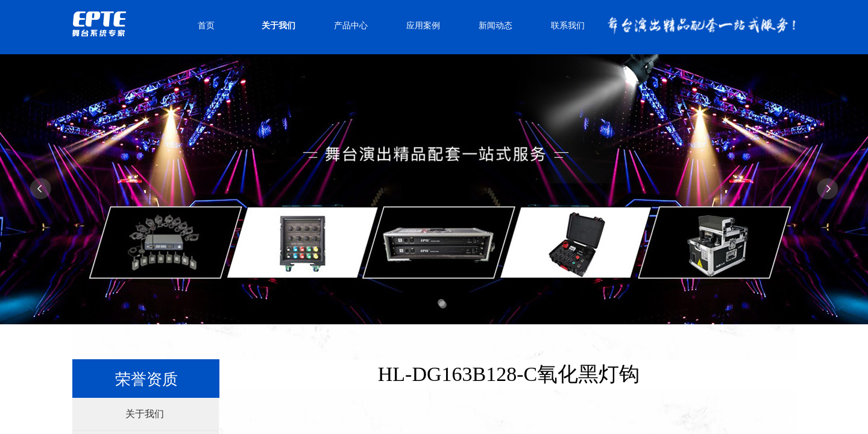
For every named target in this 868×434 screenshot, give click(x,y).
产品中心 (351, 26)
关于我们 (278, 26)
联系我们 (568, 26)
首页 (206, 26)
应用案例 (423, 26)
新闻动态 (495, 26)
